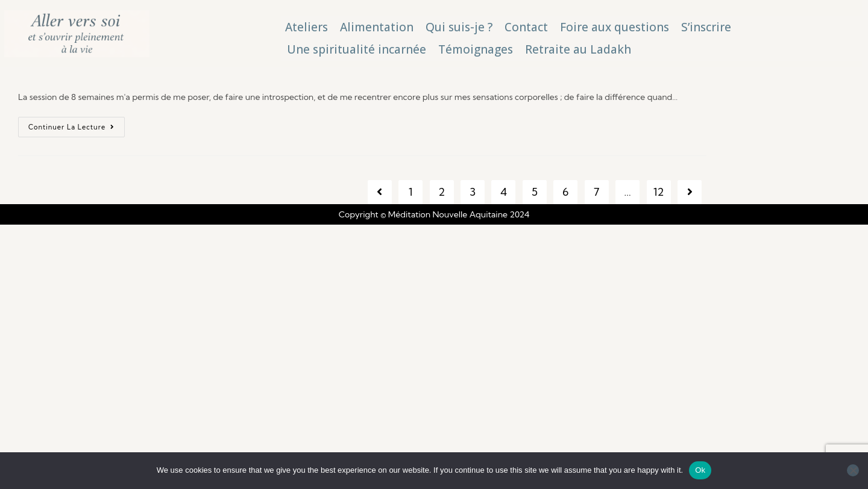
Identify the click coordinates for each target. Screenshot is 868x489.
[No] (853, 470)
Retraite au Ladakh (578, 49)
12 (659, 192)
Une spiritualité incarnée (357, 49)
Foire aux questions (615, 27)
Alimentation (377, 27)
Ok (700, 470)
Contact (526, 27)
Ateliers (307, 27)
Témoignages (476, 49)
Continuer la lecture (77, 124)
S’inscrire (706, 27)
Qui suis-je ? (459, 27)
